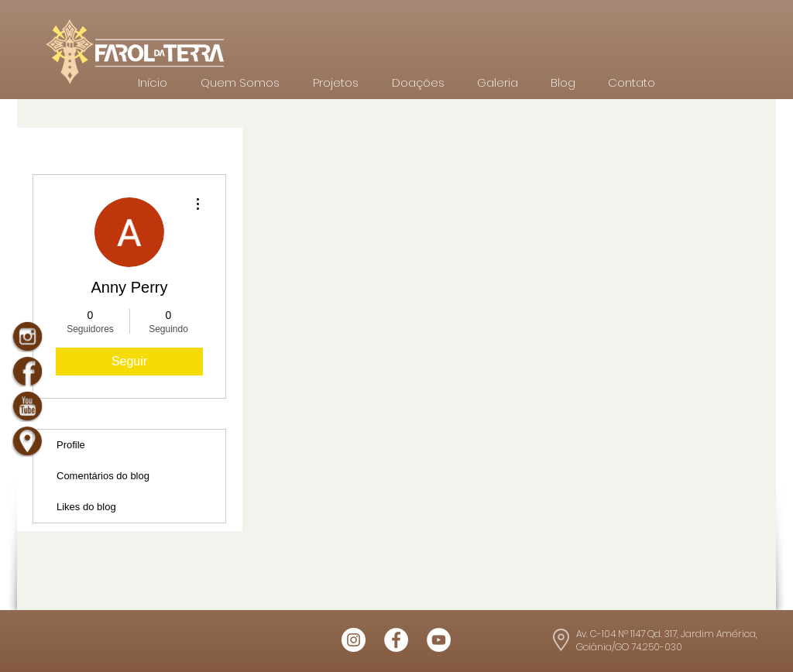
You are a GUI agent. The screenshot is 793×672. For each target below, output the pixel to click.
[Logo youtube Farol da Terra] (439, 640)
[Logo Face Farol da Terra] (396, 640)
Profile (71, 445)
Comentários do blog (103, 476)
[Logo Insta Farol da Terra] (354, 640)
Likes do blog (86, 507)
